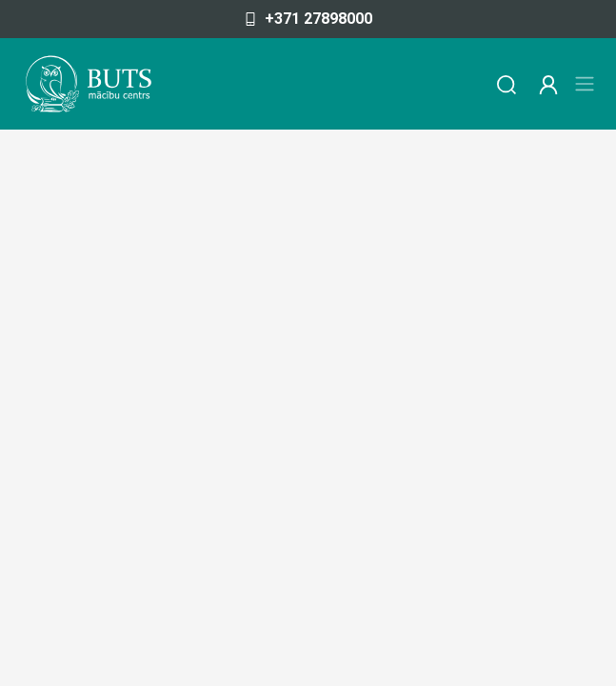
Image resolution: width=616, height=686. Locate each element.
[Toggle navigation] (585, 84)
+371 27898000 (308, 19)
